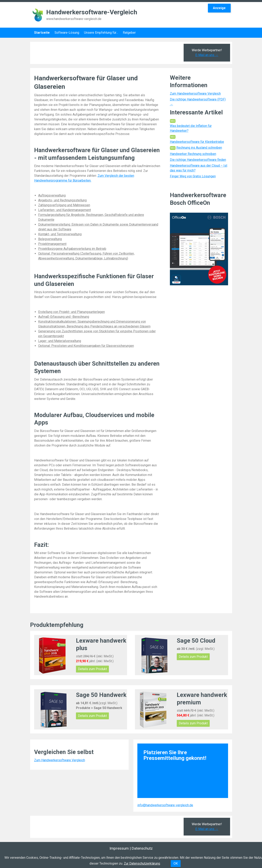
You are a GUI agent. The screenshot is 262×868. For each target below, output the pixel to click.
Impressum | (120, 848)
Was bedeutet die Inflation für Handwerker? (191, 128)
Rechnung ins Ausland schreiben (199, 148)
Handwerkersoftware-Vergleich (92, 12)
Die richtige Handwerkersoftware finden (198, 160)
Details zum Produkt (92, 669)
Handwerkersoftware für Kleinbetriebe (197, 142)
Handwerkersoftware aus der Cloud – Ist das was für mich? (199, 168)
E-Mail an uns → (207, 55)
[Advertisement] (106, 53)
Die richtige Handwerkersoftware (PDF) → (198, 102)
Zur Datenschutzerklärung (142, 863)
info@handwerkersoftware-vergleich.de (165, 805)
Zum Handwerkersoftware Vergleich (195, 94)
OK (176, 863)
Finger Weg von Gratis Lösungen (193, 176)
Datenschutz (142, 848)
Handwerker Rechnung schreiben (193, 154)
